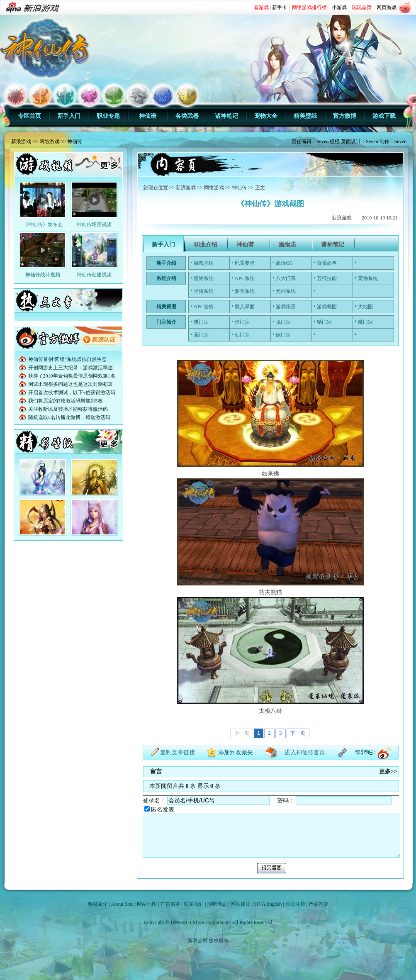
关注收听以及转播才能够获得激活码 (68, 409)
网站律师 (241, 904)
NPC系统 (244, 278)
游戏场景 (286, 307)
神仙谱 (148, 116)
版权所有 (219, 941)
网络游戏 (49, 141)
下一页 (298, 733)
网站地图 (147, 904)
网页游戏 (387, 7)
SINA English (268, 904)
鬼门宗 (283, 322)
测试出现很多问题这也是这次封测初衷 (71, 384)
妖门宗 (283, 335)
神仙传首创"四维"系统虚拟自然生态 (68, 359)
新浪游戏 (21, 141)
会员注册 (295, 904)
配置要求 (245, 263)
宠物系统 (368, 278)
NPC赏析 (203, 307)
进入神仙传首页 (305, 752)
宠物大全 (266, 116)
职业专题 (108, 116)
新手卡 (280, 7)
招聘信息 (217, 904)
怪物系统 (204, 278)
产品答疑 (319, 904)
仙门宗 (242, 335)
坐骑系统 (204, 291)
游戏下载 (384, 116)
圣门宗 (201, 335)
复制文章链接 (178, 752)
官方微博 (345, 116)
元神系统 (286, 291)
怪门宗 (242, 322)
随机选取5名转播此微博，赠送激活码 (69, 417)
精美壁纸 (305, 116)
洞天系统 (245, 291)
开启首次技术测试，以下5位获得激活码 (72, 392)
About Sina (122, 904)
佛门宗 (201, 322)
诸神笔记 (226, 116)
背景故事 (327, 263)
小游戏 (339, 7)
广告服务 (170, 904)
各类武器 (187, 116)
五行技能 (327, 278)
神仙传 (75, 141)
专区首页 (29, 116)
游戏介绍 (204, 263)
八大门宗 (286, 278)
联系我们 (194, 904)
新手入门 (69, 116)
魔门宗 (365, 322)
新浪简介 (97, 904)
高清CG (284, 263)
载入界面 (245, 307)
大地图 (365, 307)
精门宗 (324, 322)
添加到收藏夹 (236, 752)
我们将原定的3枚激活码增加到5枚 (66, 401)
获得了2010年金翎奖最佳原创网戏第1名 (72, 376)
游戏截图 (327, 307)
